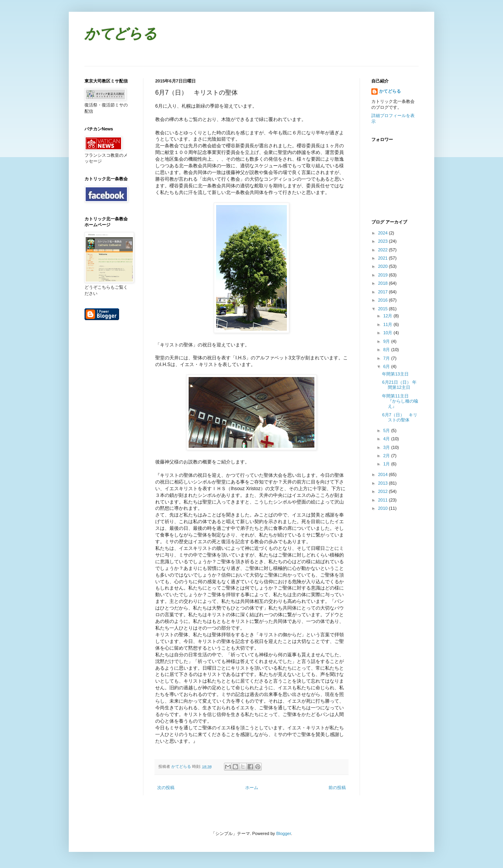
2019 (384, 275)
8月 (387, 350)
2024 (384, 233)
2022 (384, 250)
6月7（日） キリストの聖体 (399, 417)
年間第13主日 (395, 374)
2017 (384, 292)
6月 (387, 366)
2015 (384, 309)
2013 (384, 483)
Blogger (284, 833)
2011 (384, 500)
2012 (384, 491)
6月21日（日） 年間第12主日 (399, 385)
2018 (384, 283)
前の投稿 (337, 787)
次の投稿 (166, 787)
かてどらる (121, 35)
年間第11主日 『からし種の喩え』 (400, 401)
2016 (384, 300)
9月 (387, 341)
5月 (387, 430)
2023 (384, 241)
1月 (387, 464)
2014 (384, 474)
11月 (388, 324)
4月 (387, 439)
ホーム (252, 787)
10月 (388, 333)
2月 (387, 456)
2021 (384, 258)
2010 (384, 508)
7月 (387, 358)
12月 (388, 316)
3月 (387, 447)
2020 (384, 266)
